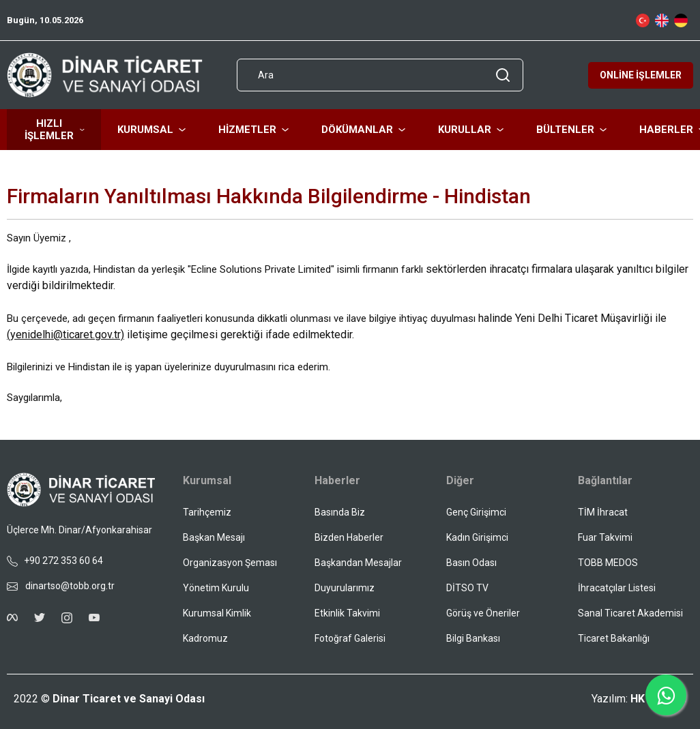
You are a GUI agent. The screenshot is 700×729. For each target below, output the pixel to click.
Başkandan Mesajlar (358, 563)
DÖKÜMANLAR (363, 130)
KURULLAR (471, 130)
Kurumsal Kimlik (217, 613)
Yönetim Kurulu (216, 588)
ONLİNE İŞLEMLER (641, 75)
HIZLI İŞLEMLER (55, 130)
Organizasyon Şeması (230, 563)
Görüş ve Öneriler (483, 613)
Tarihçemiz (207, 512)
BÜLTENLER (571, 130)
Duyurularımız (345, 588)
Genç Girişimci (476, 512)
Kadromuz (205, 638)
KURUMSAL (151, 130)
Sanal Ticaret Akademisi (630, 613)
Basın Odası (471, 563)
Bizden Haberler (349, 537)
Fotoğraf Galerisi (350, 638)
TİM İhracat (603, 512)
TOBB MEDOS (608, 563)
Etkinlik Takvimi (347, 613)
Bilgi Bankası (473, 638)
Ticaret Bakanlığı (614, 638)
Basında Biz (340, 512)
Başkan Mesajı (214, 537)
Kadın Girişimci (477, 537)
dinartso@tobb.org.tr (61, 586)
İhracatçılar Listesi (617, 588)
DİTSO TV (467, 588)
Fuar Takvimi (605, 537)
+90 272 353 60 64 (55, 561)
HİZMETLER (253, 130)
